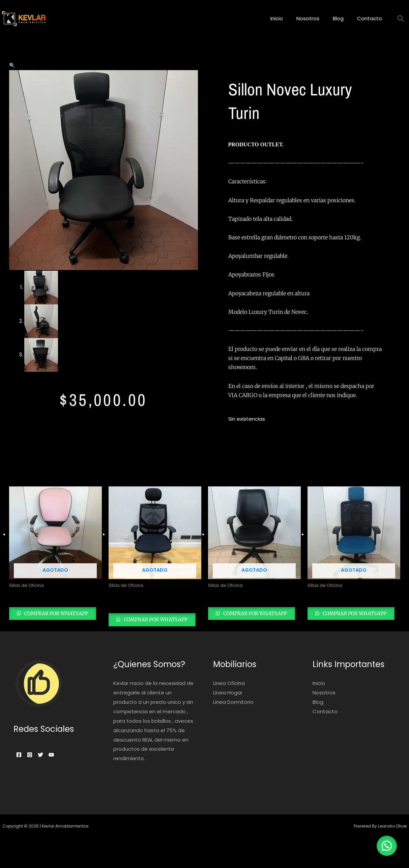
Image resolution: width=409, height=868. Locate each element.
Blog (338, 18)
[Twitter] (49, 765)
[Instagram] (34, 765)
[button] (12, 65)
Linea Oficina (229, 694)
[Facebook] (19, 765)
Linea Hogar (228, 703)
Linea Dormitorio (233, 712)
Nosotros (308, 18)
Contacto (370, 18)
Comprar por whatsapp (39, 625)
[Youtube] (63, 765)
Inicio (277, 18)
